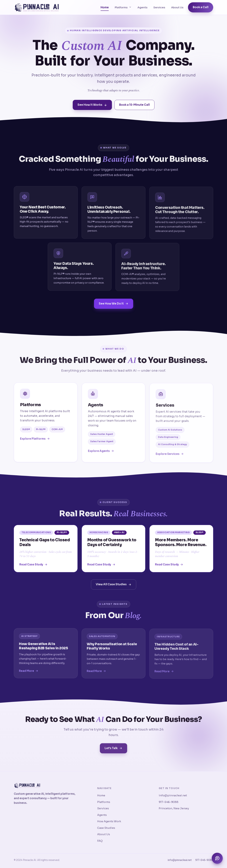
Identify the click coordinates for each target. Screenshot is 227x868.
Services (159, 7)
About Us (177, 7)
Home (105, 7)
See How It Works (92, 105)
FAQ (100, 841)
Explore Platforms (35, 443)
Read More (29, 675)
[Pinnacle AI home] (37, 7)
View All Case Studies (114, 589)
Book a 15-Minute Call (134, 105)
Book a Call (201, 7)
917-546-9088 (169, 802)
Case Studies (106, 828)
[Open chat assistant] (217, 858)
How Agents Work (109, 821)
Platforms (123, 7)
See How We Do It (114, 308)
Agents (142, 7)
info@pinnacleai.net (173, 795)
